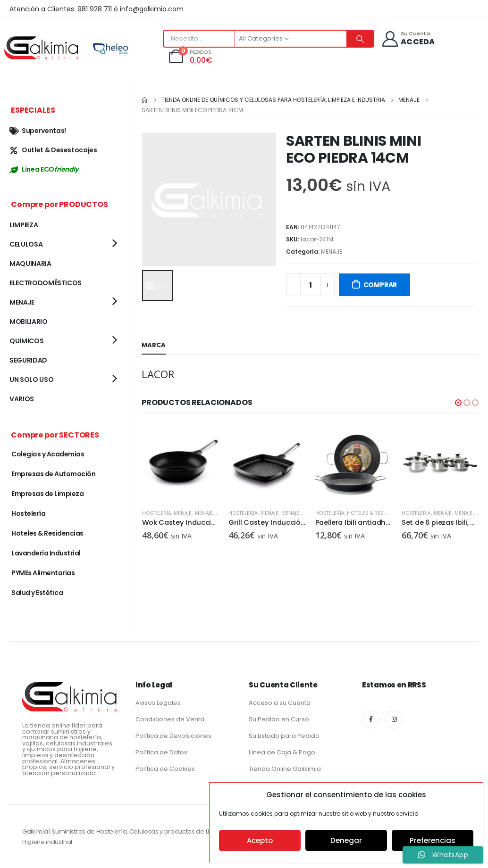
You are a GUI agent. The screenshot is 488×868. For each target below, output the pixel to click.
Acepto (260, 840)
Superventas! (38, 131)
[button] (458, 403)
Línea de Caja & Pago (282, 752)
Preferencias (433, 840)
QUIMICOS (26, 341)
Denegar (346, 840)
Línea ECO (44, 169)
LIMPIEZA (24, 225)
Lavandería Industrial (46, 553)
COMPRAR (380, 285)
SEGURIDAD (28, 360)
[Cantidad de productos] (311, 285)
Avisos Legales (158, 703)
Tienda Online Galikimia (285, 769)
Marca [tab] (154, 345)
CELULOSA (26, 244)
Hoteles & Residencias (47, 533)
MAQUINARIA (30, 264)
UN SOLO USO (31, 380)
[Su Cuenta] (408, 39)
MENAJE (332, 252)
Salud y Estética (37, 593)
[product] (180, 463)
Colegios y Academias (48, 454)
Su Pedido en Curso (279, 719)
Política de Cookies (165, 769)
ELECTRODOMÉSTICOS (46, 283)
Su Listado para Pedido (284, 736)
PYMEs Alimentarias (43, 573)
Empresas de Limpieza (47, 494)
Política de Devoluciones (173, 736)
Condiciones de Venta (170, 719)
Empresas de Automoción (53, 474)
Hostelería (156, 513)
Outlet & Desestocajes (53, 150)
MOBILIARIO (29, 322)
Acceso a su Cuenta (280, 703)
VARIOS (22, 399)
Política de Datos (161, 752)
